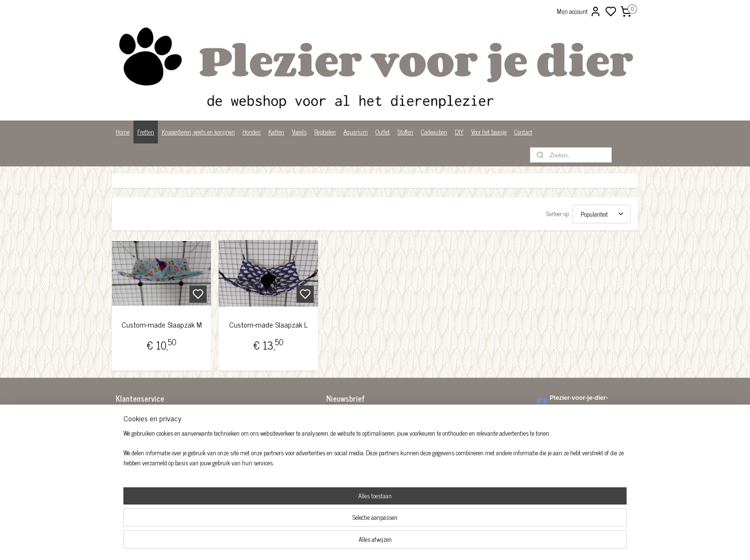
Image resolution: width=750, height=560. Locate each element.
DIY (459, 132)
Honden (252, 132)
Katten (276, 132)
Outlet (383, 132)
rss (422, 542)
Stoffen (405, 132)
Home (123, 132)
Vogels (299, 132)
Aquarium (356, 132)
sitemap (408, 542)
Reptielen (325, 132)
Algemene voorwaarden (143, 416)
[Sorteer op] (602, 214)
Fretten (146, 132)
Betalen (125, 426)
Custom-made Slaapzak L (268, 324)
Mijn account (579, 11)
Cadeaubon (434, 132)
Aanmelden (347, 438)
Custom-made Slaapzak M (162, 324)
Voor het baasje (489, 132)
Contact (523, 132)
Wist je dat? (130, 476)
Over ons (126, 456)
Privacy (125, 466)
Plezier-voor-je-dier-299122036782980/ (572, 403)
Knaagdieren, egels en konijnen (198, 132)
